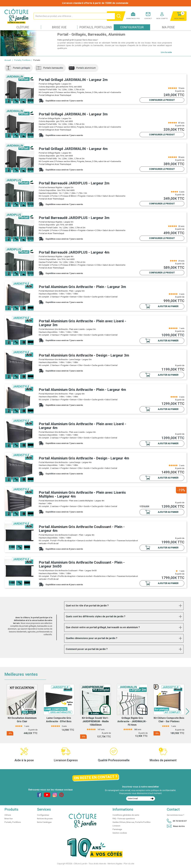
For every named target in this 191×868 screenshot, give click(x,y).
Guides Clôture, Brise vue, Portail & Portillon (132, 822)
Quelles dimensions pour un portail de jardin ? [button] (92, 638)
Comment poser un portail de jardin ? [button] (87, 649)
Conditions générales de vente (126, 815)
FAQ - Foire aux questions (124, 819)
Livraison (116, 826)
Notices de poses (45, 819)
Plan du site (129, 864)
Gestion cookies (120, 833)
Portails (37, 60)
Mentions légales (115, 864)
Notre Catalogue (44, 822)
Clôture (23, 27)
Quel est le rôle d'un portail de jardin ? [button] (87, 606)
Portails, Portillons (96, 27)
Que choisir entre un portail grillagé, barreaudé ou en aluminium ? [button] (103, 627)
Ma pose (168, 27)
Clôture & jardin (80, 864)
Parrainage (117, 829)
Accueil (8, 60)
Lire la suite (166, 52)
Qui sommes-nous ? (175, 815)
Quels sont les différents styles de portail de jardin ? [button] (96, 616)
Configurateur (132, 27)
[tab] (124, 606)
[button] (187, 711)
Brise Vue (59, 27)
